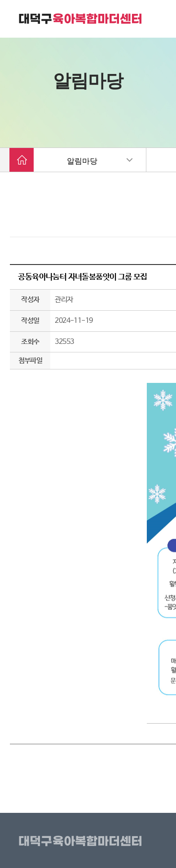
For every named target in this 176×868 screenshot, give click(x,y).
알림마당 (82, 161)
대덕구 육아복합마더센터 (81, 19)
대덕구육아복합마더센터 (82, 842)
